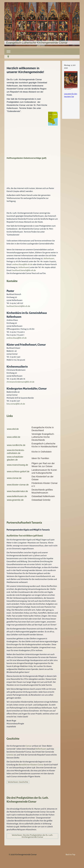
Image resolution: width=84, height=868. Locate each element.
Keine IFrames (71, 89)
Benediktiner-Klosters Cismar (31, 765)
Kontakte (12, 281)
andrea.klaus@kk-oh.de (22, 264)
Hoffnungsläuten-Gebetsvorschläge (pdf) (27, 158)
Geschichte (13, 739)
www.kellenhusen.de (17, 496)
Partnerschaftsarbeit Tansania (24, 523)
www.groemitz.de (15, 500)
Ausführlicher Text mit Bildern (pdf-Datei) (25, 536)
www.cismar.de (14, 478)
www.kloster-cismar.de (18, 485)
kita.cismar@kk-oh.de (16, 404)
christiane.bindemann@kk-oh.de (20, 382)
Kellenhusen (49, 258)
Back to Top (70, 854)
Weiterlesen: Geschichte (18, 782)
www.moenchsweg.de (17, 465)
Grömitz (10, 755)
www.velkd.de (14, 437)
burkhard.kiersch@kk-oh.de (24, 270)
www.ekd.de (13, 429)
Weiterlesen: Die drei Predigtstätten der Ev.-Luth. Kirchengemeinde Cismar (32, 836)
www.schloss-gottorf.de (18, 471)
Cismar (28, 746)
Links (10, 416)
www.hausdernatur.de (17, 491)
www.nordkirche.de (16, 445)
